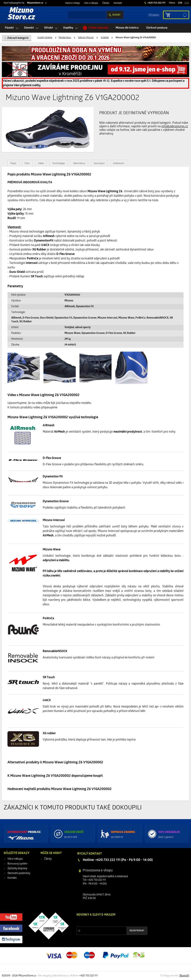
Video (41, 163)
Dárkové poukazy (157, 28)
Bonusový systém (17, 864)
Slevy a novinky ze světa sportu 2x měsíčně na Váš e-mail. (108, 922)
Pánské (9, 28)
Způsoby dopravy (17, 868)
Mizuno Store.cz (21, 14)
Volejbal (105, 38)
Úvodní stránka (45, 38)
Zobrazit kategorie (18, 38)
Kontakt (118, 3)
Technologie (59, 163)
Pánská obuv (65, 38)
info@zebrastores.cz (175, 127)
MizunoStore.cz (35, 3)
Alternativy (79, 163)
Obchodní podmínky (19, 873)
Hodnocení (119, 163)
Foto (27, 163)
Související (99, 163)
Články (106, 3)
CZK (180, 3)
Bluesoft (184, 976)
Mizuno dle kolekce (127, 28)
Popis (13, 163)
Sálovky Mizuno (86, 38)
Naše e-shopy (73, 3)
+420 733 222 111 (156, 3)
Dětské (49, 28)
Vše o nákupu (91, 3)
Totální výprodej (98, 28)
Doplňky (68, 28)
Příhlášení (154, 15)
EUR (187, 3)
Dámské (29, 28)
